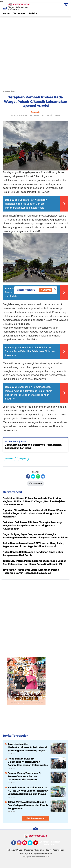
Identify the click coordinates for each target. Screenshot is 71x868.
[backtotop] (36, 830)
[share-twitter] (33, 476)
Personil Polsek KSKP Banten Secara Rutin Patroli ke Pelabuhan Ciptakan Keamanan (30, 351)
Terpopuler (19, 13)
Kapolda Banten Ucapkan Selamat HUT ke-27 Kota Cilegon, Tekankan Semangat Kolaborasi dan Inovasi (28, 791)
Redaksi (59, 842)
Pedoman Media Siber (34, 850)
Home (6, 13)
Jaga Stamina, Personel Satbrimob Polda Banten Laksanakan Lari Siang (33, 446)
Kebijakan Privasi (15, 850)
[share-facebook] (28, 476)
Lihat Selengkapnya (35, 818)
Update (46, 290)
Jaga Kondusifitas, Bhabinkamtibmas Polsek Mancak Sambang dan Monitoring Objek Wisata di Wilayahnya (28, 747)
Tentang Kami (26, 853)
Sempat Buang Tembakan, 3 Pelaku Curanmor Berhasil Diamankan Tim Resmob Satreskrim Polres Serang (24, 776)
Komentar (35, 483)
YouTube (38, 844)
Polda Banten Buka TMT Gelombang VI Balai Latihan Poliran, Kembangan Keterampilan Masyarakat (28, 762)
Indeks (33, 13)
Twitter (31, 844)
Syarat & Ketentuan (43, 853)
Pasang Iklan (58, 850)
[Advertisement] (35, 52)
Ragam (23, 459)
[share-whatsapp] (38, 476)
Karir (48, 850)
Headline (9, 459)
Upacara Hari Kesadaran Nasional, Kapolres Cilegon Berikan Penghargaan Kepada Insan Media (26, 204)
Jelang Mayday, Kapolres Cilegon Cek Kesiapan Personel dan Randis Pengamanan (28, 805)
